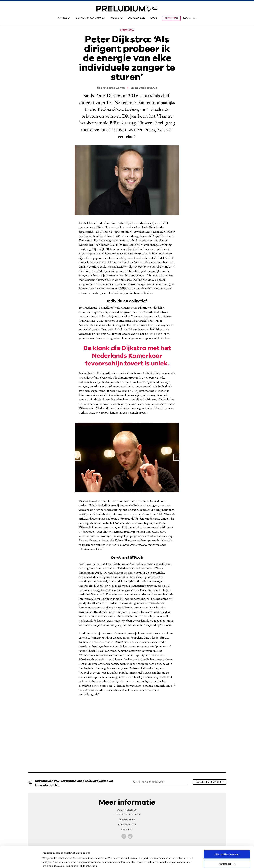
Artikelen (64, 18)
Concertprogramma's (90, 18)
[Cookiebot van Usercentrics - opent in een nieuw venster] (21, 862)
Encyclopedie (136, 18)
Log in (187, 18)
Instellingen (49, 861)
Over (154, 18)
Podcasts (116, 18)
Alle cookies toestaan (227, 841)
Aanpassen (227, 850)
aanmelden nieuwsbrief (210, 782)
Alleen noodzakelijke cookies (227, 860)
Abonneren (171, 18)
